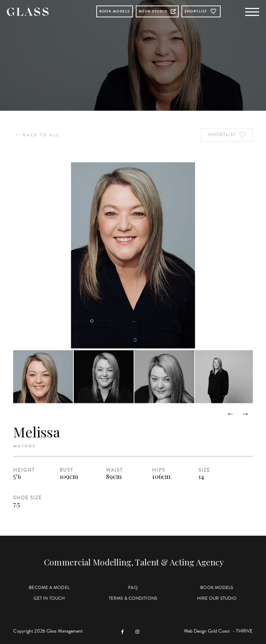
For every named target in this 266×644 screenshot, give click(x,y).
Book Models (115, 11)
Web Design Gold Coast (207, 631)
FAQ (133, 588)
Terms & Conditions (133, 598)
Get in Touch (49, 598)
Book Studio (157, 11)
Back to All (37, 135)
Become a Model (49, 588)
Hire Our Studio (217, 598)
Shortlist (201, 11)
